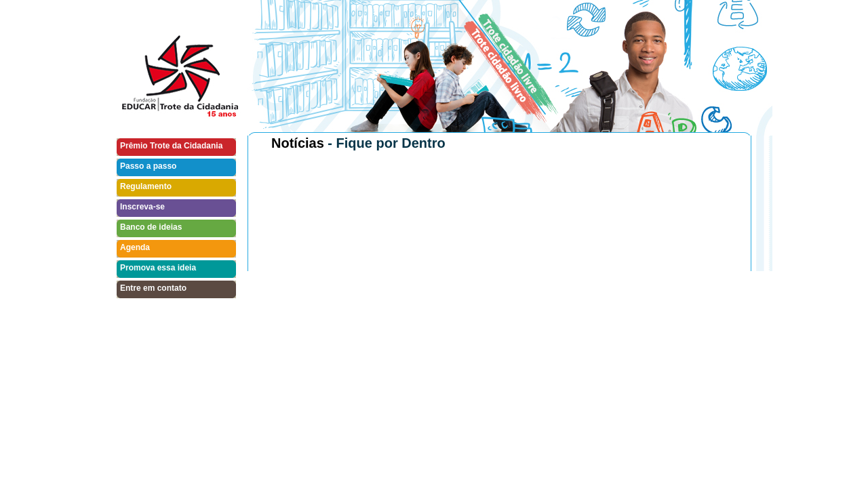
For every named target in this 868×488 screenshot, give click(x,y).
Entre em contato (153, 288)
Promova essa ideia (158, 268)
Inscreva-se (142, 207)
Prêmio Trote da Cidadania (171, 146)
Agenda (135, 247)
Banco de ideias (151, 227)
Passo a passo (148, 166)
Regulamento (146, 186)
